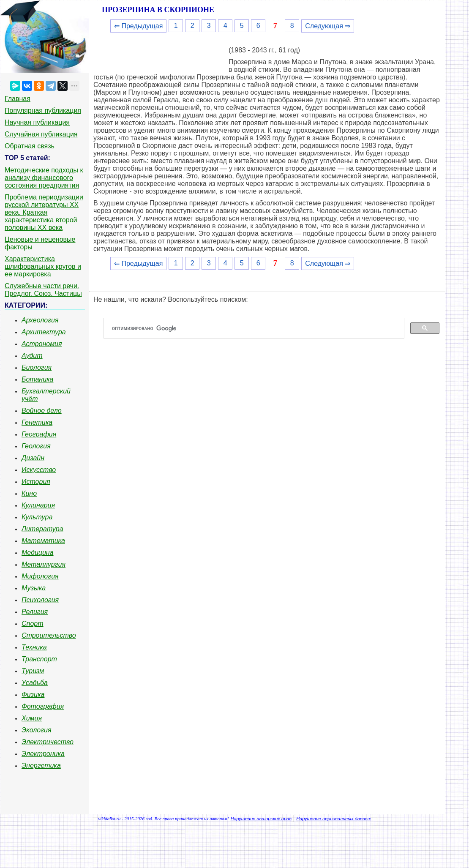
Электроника (43, 754)
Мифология (40, 576)
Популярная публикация (43, 111)
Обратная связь (30, 146)
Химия (32, 718)
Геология (36, 446)
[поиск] (257, 328)
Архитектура (44, 332)
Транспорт (39, 659)
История (36, 482)
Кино (29, 493)
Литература (42, 529)
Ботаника (38, 379)
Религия (35, 612)
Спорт (33, 624)
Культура (37, 517)
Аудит (32, 356)
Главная (18, 99)
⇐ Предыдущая (138, 26)
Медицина (38, 553)
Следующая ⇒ (328, 26)
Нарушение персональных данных (334, 819)
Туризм (33, 671)
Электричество (48, 742)
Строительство (49, 635)
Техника (34, 647)
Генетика (37, 422)
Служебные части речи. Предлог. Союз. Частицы (43, 290)
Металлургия (44, 564)
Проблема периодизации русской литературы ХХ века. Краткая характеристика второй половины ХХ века (44, 212)
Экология (36, 730)
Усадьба (35, 683)
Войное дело (42, 411)
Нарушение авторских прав (261, 819)
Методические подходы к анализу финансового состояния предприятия (44, 178)
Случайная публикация (41, 134)
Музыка (34, 588)
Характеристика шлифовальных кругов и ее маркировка (43, 266)
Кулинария (38, 505)
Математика (43, 541)
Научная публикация (37, 122)
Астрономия (42, 344)
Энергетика (41, 766)
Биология (37, 367)
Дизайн (33, 458)
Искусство (39, 470)
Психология (40, 600)
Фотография (43, 706)
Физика (33, 695)
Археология (40, 320)
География (39, 434)
